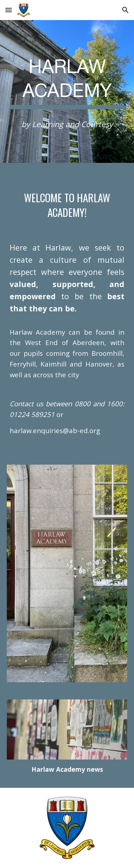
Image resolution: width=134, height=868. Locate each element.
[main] (67, 81)
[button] (9, 10)
